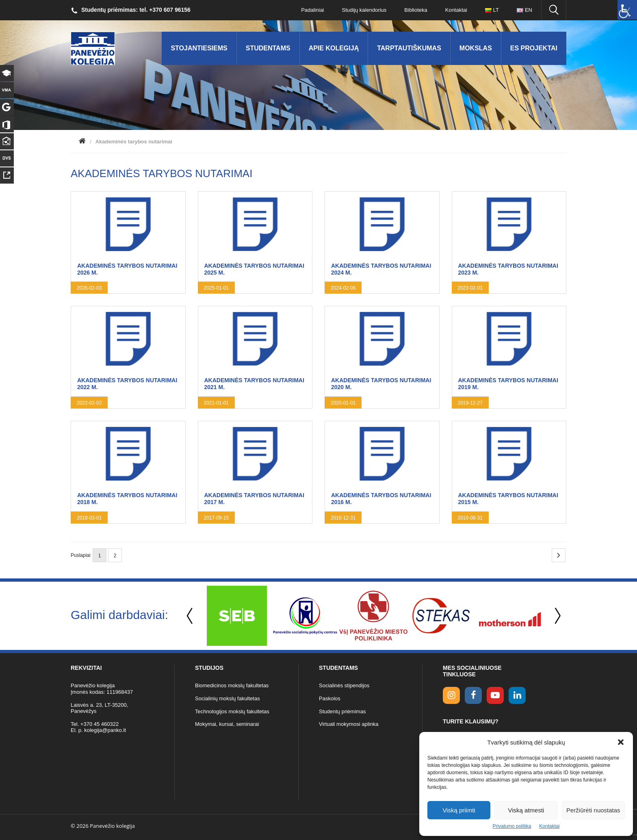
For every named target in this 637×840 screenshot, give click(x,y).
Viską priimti (459, 810)
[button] (621, 742)
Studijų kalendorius (364, 10)
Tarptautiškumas (409, 48)
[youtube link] (495, 695)
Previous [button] (191, 616)
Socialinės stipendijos (344, 685)
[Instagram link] (451, 695)
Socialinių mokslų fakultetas (227, 698)
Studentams (268, 48)
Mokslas (476, 48)
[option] (237, 616)
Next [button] (556, 616)
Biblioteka (416, 10)
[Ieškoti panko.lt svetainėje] (554, 10)
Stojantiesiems (199, 48)
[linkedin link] (517, 695)
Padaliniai (312, 10)
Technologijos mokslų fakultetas (232, 711)
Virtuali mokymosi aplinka (349, 724)
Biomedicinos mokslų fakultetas (232, 685)
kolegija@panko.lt (105, 730)
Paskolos (330, 698)
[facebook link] (473, 695)
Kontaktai (549, 826)
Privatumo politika (512, 826)
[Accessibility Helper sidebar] (627, 10)
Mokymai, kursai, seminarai (227, 724)
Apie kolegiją (334, 48)
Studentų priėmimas (342, 711)
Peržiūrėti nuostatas (593, 810)
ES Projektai (534, 48)
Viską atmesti (526, 810)
